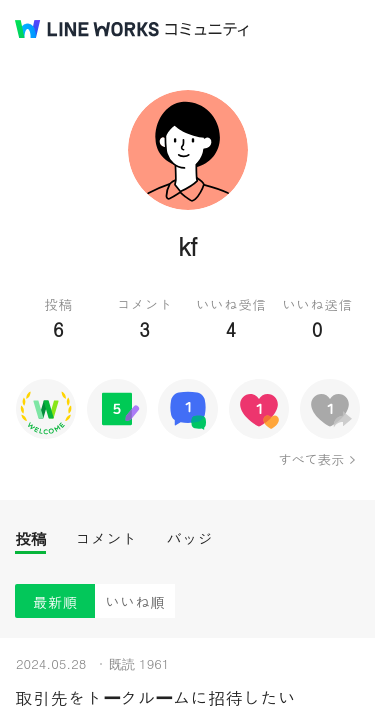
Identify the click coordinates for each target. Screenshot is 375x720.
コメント (106, 538)
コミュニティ (207, 29)
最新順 (55, 601)
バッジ (189, 538)
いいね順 (135, 601)
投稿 (30, 538)
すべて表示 (310, 459)
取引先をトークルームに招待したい (155, 697)
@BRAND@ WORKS (87, 29)
